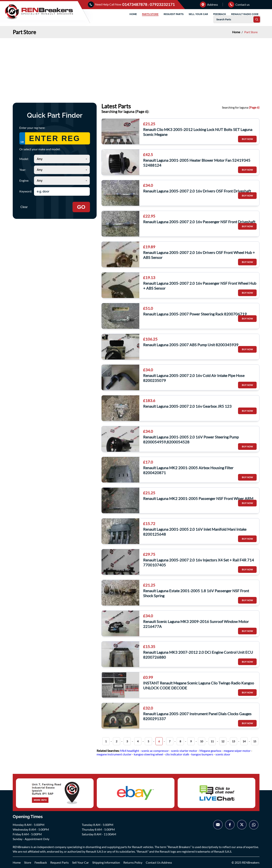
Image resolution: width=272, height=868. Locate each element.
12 (223, 741)
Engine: (24, 180)
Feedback (41, 862)
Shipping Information (106, 862)
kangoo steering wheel (148, 754)
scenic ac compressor (155, 751)
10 (202, 741)
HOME (133, 14)
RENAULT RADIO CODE (245, 14)
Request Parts (60, 862)
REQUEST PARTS (174, 14)
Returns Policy (133, 862)
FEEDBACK (220, 14)
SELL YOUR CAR (198, 14)
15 (255, 741)
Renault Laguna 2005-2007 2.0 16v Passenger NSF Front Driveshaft (199, 222)
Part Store (251, 32)
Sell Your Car (80, 862)
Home (236, 32)
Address (209, 4)
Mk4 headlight (130, 751)
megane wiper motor (237, 751)
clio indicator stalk (177, 754)
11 (212, 741)
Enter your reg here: (32, 128)
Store (28, 862)
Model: (24, 159)
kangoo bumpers (202, 754)
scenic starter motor (184, 751)
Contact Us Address (159, 862)
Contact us (239, 4)
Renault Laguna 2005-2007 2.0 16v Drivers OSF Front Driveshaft (197, 191)
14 (244, 741)
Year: (23, 170)
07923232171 (162, 4)
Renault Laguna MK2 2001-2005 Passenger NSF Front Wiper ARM (198, 498)
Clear (24, 207)
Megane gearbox (210, 751)
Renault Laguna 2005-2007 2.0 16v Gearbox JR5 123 (187, 406)
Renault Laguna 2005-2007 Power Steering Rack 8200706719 (195, 314)
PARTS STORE (150, 14)
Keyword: (26, 191)
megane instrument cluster (114, 754)
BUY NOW (247, 139)
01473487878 (135, 4)
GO (81, 207)
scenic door (223, 754)
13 (233, 741)
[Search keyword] (62, 191)
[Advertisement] (136, 67)
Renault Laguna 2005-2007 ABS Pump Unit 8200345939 (191, 345)
